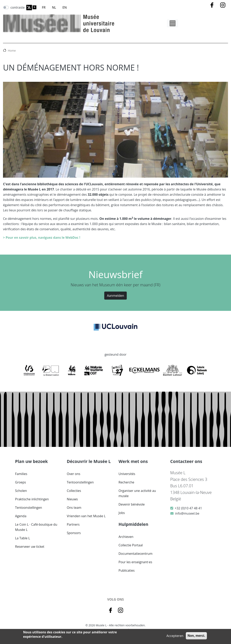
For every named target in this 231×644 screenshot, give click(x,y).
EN (65, 7)
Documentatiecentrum (135, 554)
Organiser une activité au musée (137, 493)
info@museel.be (187, 513)
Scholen (21, 491)
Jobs (122, 513)
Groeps (20, 482)
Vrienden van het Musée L (86, 516)
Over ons (74, 474)
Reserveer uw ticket (30, 547)
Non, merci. (196, 636)
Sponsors (74, 533)
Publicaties (127, 570)
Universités (127, 474)
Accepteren (175, 636)
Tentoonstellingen (29, 508)
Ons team (74, 508)
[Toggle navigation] (173, 23)
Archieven (126, 537)
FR (44, 7)
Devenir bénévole (132, 504)
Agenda (21, 516)
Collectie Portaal (131, 545)
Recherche (126, 482)
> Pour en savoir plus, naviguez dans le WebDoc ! (42, 238)
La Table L (22, 538)
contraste (18, 7)
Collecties (74, 491)
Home (12, 51)
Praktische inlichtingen (32, 499)
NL (54, 7)
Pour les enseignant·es (135, 562)
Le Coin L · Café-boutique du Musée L (36, 527)
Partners (73, 524)
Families (21, 474)
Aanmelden (115, 296)
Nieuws (72, 499)
